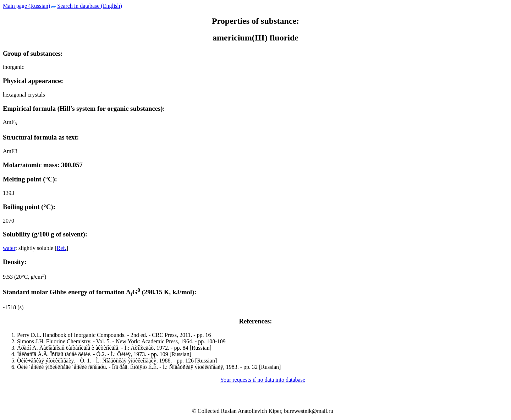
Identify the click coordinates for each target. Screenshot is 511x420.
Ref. (62, 248)
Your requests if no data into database (263, 380)
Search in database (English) (90, 6)
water (9, 248)
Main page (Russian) (26, 6)
